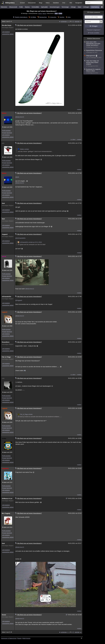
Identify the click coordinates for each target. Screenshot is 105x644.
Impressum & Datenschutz (9, 638)
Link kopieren (6, 32)
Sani (3, 203)
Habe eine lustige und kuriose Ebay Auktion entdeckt (94, 63)
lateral (4, 256)
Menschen (4, 7)
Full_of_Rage (6, 357)
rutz (3, 378)
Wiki (71, 3)
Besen (44, 13)
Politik (21, 7)
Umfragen (86, 7)
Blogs (41, 3)
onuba (4, 438)
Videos (48, 3)
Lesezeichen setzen (8, 34)
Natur (79, 7)
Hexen (40, 13)
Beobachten (43, 17)
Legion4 (5, 312)
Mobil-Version (26, 638)
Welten (4, 113)
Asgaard (5, 234)
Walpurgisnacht (93, 57)
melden (79, 110)
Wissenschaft (13, 7)
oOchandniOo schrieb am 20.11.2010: (30, 242)
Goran (4, 615)
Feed (56, 14)
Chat (64, 3)
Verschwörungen (55, 7)
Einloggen (95, 26)
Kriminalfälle (35, 7)
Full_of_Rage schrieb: (25, 414)
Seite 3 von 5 (7, 21)
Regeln (19, 638)
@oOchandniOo (20, 238)
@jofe (17, 177)
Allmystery (10, 3)
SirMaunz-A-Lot (7, 499)
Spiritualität (44, 7)
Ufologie (73, 7)
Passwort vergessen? (94, 30)
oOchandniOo (6, 297)
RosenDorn (6, 342)
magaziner (5, 468)
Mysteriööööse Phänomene (94, 51)
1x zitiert (73, 140)
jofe (3, 143)
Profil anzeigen (6, 131)
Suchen (62, 17)
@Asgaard (19, 300)
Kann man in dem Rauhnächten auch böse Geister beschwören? (94, 45)
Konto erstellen (95, 33)
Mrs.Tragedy (6, 513)
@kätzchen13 (20, 117)
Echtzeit (22, 3)
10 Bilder (33, 17)
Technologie (65, 7)
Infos (69, 17)
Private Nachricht (7, 133)
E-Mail (60, 14)
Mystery (27, 7)
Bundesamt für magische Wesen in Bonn (94, 71)
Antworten (53, 17)
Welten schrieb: (23, 149)
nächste (77, 21)
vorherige (64, 21)
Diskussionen (32, 3)
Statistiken (56, 3)
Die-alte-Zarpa (7, 25)
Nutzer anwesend (94, 12)
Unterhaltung (95, 7)
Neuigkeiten (79, 3)
